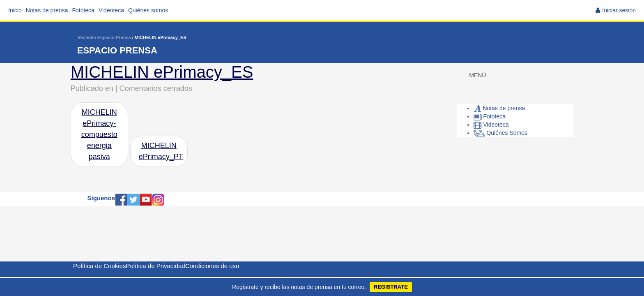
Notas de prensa (47, 10)
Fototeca (83, 10)
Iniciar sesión (619, 10)
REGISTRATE (391, 287)
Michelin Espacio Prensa (105, 37)
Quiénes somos (148, 10)
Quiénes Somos (501, 133)
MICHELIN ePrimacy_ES (162, 72)
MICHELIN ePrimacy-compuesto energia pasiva (99, 134)
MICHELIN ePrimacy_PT (161, 151)
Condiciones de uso (212, 266)
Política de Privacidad (155, 266)
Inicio (15, 10)
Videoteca (111, 10)
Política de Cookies (99, 266)
